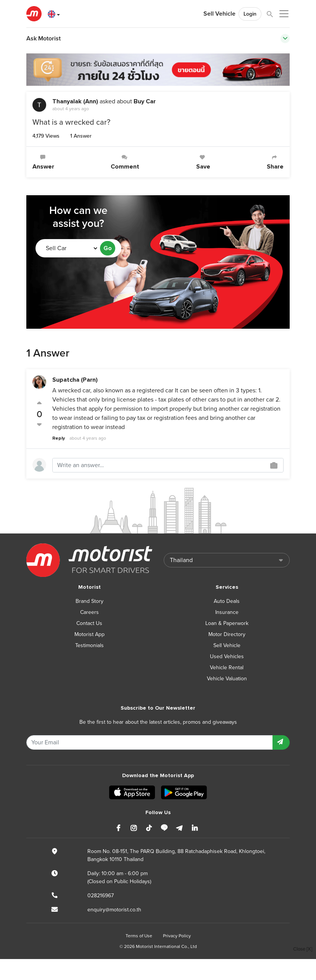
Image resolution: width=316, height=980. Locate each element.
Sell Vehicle (219, 14)
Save (203, 162)
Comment (125, 162)
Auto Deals (227, 601)
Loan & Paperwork (227, 623)
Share (275, 162)
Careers (89, 612)
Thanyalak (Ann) (75, 101)
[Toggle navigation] (285, 39)
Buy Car (145, 101)
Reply (59, 438)
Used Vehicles (227, 656)
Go (108, 248)
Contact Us (89, 623)
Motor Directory (227, 634)
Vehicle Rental (227, 668)
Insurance (227, 612)
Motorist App (89, 634)
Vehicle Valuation (227, 679)
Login (250, 14)
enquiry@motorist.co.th (114, 910)
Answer (43, 162)
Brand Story (89, 601)
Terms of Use (139, 936)
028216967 (101, 896)
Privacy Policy (177, 936)
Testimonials (89, 645)
